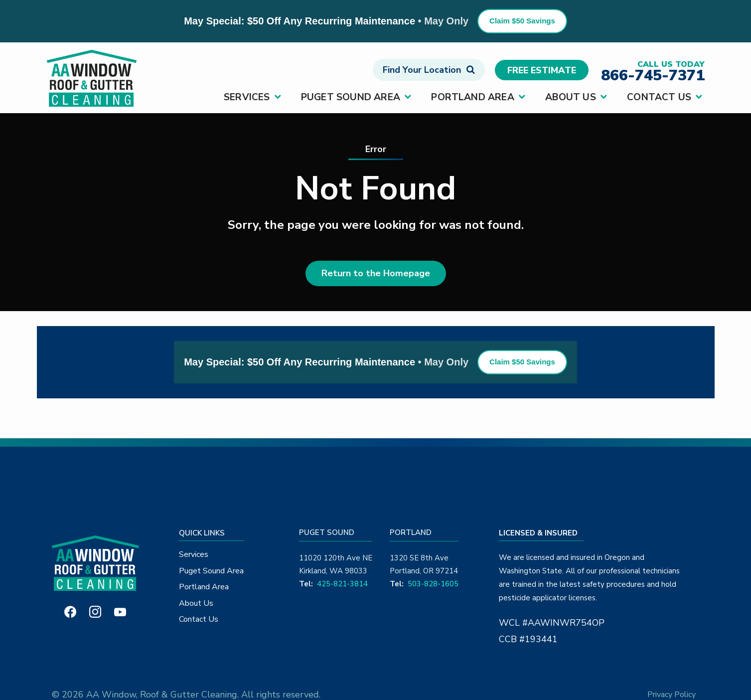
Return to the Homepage (376, 273)
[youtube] (120, 611)
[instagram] (95, 611)
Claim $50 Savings (522, 21)
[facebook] (70, 611)
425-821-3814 (342, 584)
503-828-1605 (433, 584)
